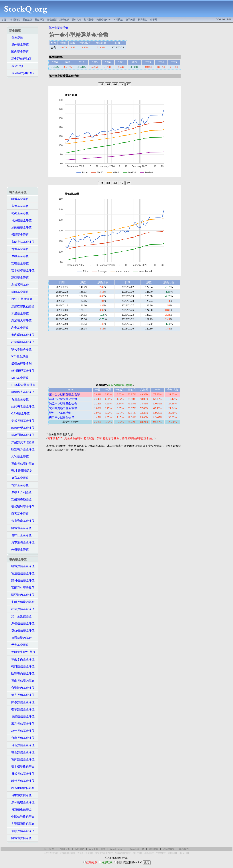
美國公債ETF (103, 20)
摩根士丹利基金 (20, 492)
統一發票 (49, 849)
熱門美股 (130, 20)
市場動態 (15, 20)
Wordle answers (118, 849)
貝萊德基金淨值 (20, 220)
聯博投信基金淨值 (22, 566)
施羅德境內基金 (20, 638)
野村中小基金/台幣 (60, 413)
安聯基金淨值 (19, 263)
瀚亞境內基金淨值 (22, 595)
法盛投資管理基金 (22, 442)
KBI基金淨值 (19, 356)
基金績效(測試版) (21, 73)
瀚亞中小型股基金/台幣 (63, 404)
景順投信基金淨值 (22, 831)
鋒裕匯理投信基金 (22, 788)
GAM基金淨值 (19, 413)
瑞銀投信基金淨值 (22, 716)
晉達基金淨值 (19, 249)
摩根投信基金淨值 (22, 623)
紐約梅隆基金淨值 (22, 406)
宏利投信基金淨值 (22, 724)
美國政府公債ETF (68, 853)
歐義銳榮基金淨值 (22, 428)
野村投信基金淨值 (22, 580)
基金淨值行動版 (20, 59)
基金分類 (52, 20)
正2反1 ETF (184, 853)
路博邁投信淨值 (20, 838)
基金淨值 (40, 20)
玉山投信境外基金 (22, 464)
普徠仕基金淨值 (20, 535)
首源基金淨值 (19, 485)
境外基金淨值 (19, 44)
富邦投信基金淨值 (22, 759)
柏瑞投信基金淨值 (22, 609)
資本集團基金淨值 (22, 542)
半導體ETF (161, 853)
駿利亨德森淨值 (20, 349)
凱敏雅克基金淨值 (22, 392)
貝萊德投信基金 (20, 810)
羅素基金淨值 (19, 514)
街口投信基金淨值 (22, 666)
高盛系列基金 (19, 285)
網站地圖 (153, 849)
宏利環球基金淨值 (22, 335)
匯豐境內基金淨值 (22, 673)
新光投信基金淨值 (22, 695)
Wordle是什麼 (137, 849)
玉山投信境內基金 (22, 681)
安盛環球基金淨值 (22, 507)
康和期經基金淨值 (22, 802)
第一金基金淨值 (59, 28)
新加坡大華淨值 (20, 320)
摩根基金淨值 (19, 256)
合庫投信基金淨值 (22, 738)
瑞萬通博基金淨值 (22, 435)
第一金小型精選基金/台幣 (65, 394)
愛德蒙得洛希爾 (20, 363)
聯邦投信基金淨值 (22, 781)
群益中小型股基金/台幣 (63, 399)
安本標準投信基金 (22, 767)
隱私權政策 (169, 849)
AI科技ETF (137, 853)
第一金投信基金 (20, 616)
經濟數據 (64, 20)
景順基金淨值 (19, 235)
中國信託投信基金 (22, 817)
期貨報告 (89, 20)
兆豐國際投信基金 (22, 824)
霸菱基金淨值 (19, 213)
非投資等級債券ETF (104, 853)
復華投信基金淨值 (22, 709)
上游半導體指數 (51, 853)
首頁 (4, 20)
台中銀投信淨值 (20, 795)
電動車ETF (173, 853)
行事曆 (154, 20)
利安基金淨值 (19, 328)
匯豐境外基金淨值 (22, 449)
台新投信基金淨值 (22, 745)
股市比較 (76, 20)
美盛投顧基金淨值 (22, 421)
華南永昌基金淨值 (22, 659)
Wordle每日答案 (97, 849)
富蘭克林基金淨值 (22, 242)
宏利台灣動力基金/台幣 (63, 408)
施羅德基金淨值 (20, 228)
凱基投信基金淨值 (22, 752)
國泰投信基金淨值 (22, 702)
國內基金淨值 (19, 52)
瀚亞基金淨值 (19, 278)
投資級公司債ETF (85, 853)
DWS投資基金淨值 (22, 385)
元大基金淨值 (19, 645)
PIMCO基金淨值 (21, 299)
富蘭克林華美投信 (22, 588)
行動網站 (80, 849)
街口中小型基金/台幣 (62, 417)
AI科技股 (118, 20)
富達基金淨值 (19, 206)
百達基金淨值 (19, 399)
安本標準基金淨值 (22, 270)
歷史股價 (27, 20)
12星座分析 (64, 849)
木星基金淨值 (19, 313)
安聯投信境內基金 (22, 602)
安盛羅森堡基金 (20, 499)
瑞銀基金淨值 (19, 292)
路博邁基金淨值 (20, 528)
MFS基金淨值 (19, 378)
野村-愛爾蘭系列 (21, 471)
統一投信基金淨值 (22, 731)
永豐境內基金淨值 (22, 688)
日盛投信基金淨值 (22, 774)
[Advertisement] (142, 9)
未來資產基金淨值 (22, 521)
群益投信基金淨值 (22, 630)
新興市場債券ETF (123, 853)
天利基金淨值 (19, 456)
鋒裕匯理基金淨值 (22, 371)
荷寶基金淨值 (19, 478)
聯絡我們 (184, 849)
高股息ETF (149, 853)
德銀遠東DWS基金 (22, 652)
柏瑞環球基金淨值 (22, 342)
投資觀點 (143, 20)
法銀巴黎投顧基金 (22, 306)
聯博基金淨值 (19, 199)
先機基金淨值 (19, 550)
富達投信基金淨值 (22, 573)
